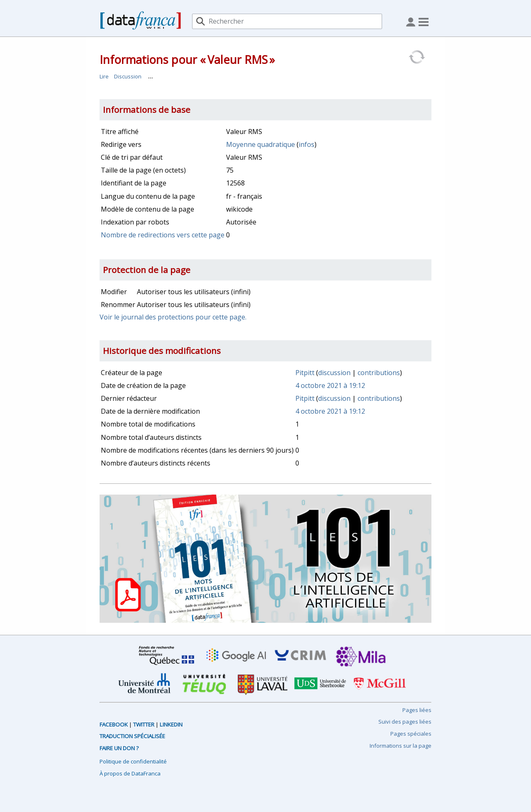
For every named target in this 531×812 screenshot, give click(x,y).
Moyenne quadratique (261, 144)
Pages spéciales (411, 734)
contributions (379, 373)
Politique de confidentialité (133, 761)
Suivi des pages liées (405, 722)
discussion (334, 373)
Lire (104, 76)
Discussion (128, 76)
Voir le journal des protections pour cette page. (173, 317)
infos (307, 144)
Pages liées (417, 710)
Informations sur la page (401, 746)
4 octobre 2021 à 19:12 (330, 385)
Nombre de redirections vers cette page (163, 235)
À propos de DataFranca (130, 773)
